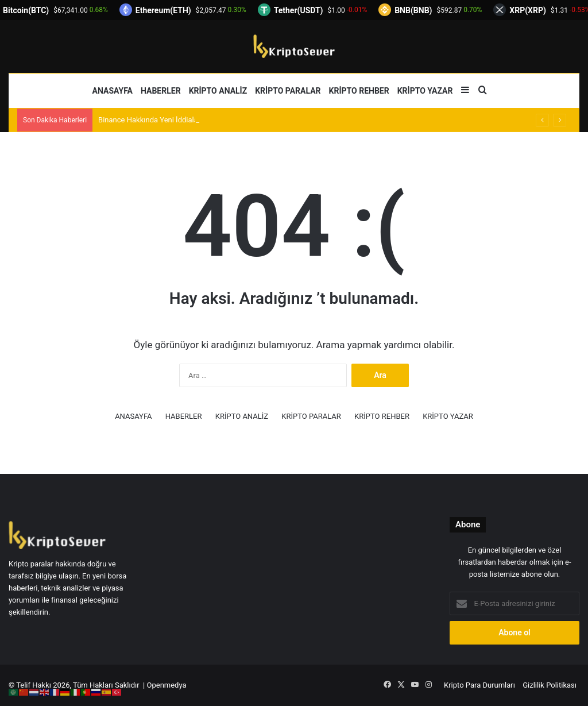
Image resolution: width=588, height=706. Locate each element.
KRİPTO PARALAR (288, 91)
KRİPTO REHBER (359, 91)
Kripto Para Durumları (479, 685)
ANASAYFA (113, 91)
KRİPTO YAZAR (425, 91)
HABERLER (161, 91)
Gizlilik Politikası (550, 685)
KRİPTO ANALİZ (218, 91)
